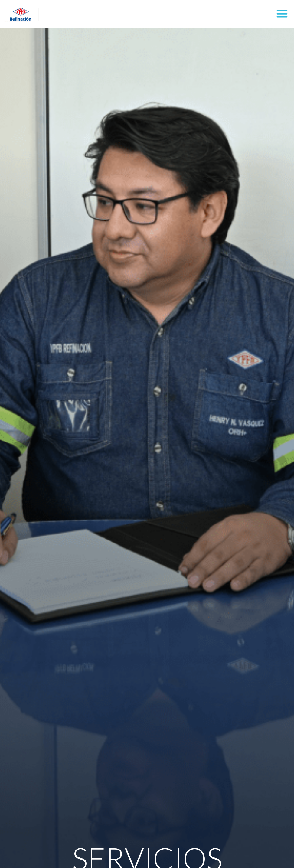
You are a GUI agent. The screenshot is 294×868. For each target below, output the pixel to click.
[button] (282, 13)
